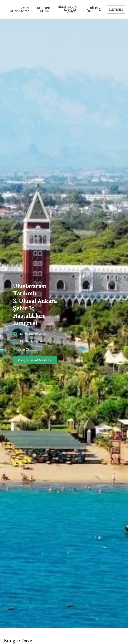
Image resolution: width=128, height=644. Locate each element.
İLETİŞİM (116, 10)
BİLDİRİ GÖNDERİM (93, 10)
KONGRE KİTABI (44, 10)
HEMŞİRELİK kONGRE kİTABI (67, 9)
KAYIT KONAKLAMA (20, 10)
